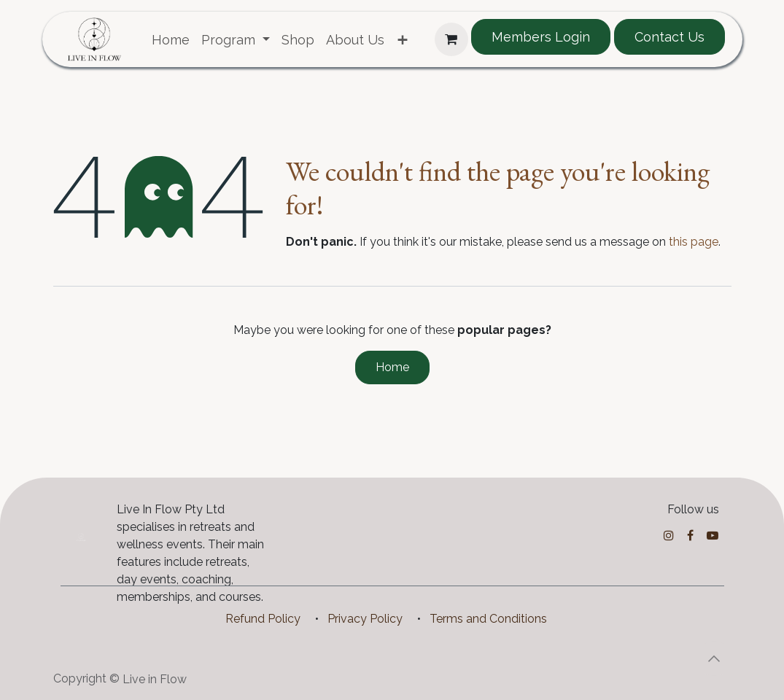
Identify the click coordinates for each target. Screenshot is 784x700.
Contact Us (669, 37)
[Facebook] (690, 535)
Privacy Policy (365, 619)
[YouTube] (713, 535)
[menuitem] (171, 40)
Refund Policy (263, 619)
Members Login (541, 37)
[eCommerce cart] (451, 39)
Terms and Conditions (488, 619)
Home (392, 367)
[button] (714, 658)
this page (694, 242)
